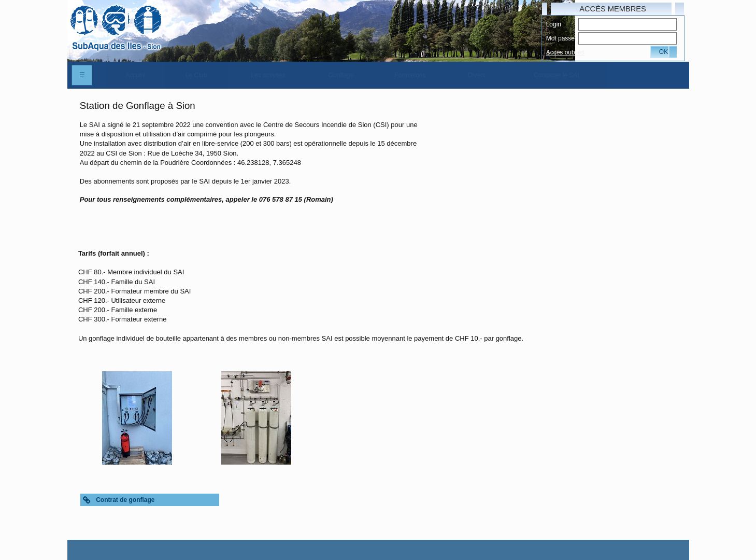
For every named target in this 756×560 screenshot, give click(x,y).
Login (554, 24)
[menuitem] (135, 75)
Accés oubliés (565, 52)
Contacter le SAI (556, 75)
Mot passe (560, 38)
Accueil (135, 75)
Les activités (268, 75)
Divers (477, 75)
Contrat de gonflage (125, 500)
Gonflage (341, 75)
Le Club (196, 75)
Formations (410, 75)
